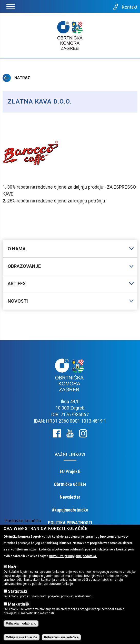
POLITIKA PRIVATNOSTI (70, 523)
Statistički (18, 599)
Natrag (17, 78)
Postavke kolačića (23, 528)
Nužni (13, 574)
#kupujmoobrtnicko (70, 510)
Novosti (18, 301)
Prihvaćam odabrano (21, 631)
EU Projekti (70, 471)
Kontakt (125, 7)
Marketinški (19, 611)
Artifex (17, 284)
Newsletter (70, 497)
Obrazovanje (24, 266)
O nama (17, 249)
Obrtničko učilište (70, 484)
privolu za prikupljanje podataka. (73, 563)
